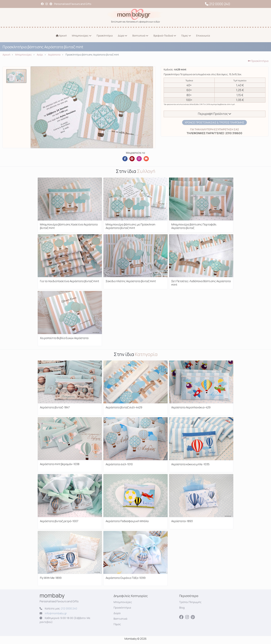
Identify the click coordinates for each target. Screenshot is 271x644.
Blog (182, 608)
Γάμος (186, 36)
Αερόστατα (54, 55)
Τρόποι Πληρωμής (190, 602)
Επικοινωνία (203, 36)
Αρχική (61, 36)
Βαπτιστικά (140, 36)
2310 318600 (234, 133)
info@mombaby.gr (56, 613)
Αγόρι (40, 55)
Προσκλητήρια (105, 36)
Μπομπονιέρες (82, 36)
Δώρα (123, 36)
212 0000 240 (218, 4)
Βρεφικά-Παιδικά (165, 36)
